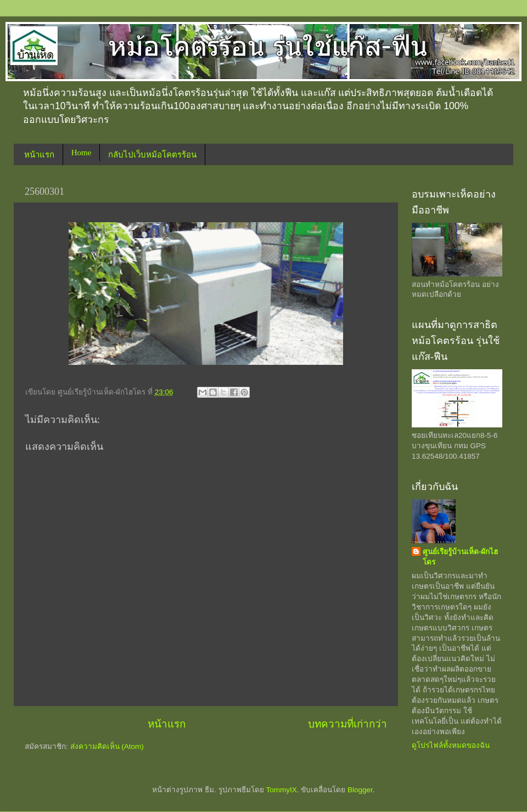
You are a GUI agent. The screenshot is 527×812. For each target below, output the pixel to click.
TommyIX (281, 790)
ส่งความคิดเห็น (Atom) (107, 746)
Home (82, 153)
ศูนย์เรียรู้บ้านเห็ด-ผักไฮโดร (461, 557)
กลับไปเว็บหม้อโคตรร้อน (152, 155)
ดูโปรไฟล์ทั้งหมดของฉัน (451, 745)
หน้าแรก (39, 155)
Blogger (360, 790)
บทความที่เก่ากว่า (347, 724)
